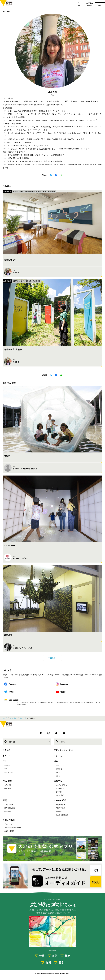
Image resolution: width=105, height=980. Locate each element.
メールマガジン (61, 800)
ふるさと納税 (60, 795)
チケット (7, 766)
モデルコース (9, 772)
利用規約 (59, 811)
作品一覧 (8, 785)
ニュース (58, 756)
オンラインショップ (62, 750)
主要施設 (59, 769)
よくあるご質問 (9, 831)
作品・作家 (6, 12)
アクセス (6, 750)
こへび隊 (59, 792)
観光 (68, 956)
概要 (5, 800)
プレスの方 (8, 824)
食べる (58, 772)
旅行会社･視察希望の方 (13, 828)
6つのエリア (60, 766)
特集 (42, 956)
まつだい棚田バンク (62, 785)
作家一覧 (23, 718)
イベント (6, 756)
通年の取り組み (10, 808)
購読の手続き (60, 805)
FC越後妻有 (60, 789)
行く (5, 761)
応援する (58, 781)
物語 (48, 962)
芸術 (55, 956)
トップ (5, 718)
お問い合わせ (9, 820)
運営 (61, 962)
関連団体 (8, 811)
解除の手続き (60, 808)
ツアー (7, 769)
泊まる (58, 776)
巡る (56, 761)
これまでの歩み (10, 805)
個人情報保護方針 (62, 815)
